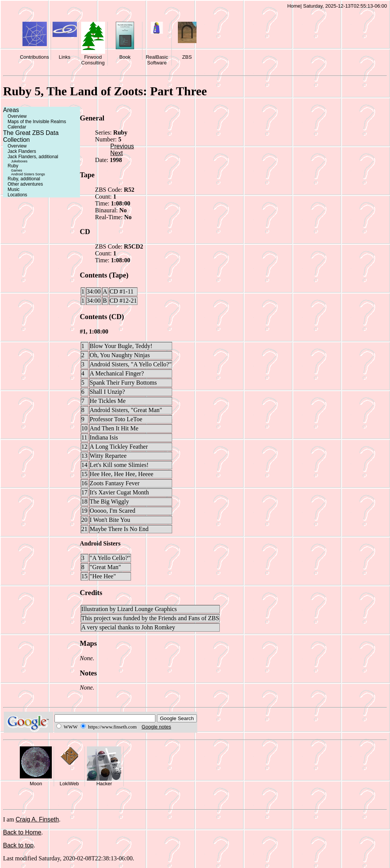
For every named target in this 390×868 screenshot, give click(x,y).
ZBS (187, 57)
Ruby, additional (24, 179)
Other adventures (25, 184)
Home (294, 6)
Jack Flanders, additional (33, 157)
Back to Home (22, 832)
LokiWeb (69, 784)
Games (17, 170)
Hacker (104, 784)
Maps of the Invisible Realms (37, 122)
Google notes (156, 727)
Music (14, 189)
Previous (122, 146)
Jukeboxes (19, 161)
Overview (17, 116)
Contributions (34, 57)
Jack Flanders (22, 151)
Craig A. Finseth (37, 819)
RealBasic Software (157, 60)
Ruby (13, 166)
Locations (17, 195)
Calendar (17, 127)
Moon (36, 784)
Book (125, 57)
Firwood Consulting (93, 60)
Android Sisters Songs (28, 174)
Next (117, 153)
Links (64, 57)
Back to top (18, 845)
